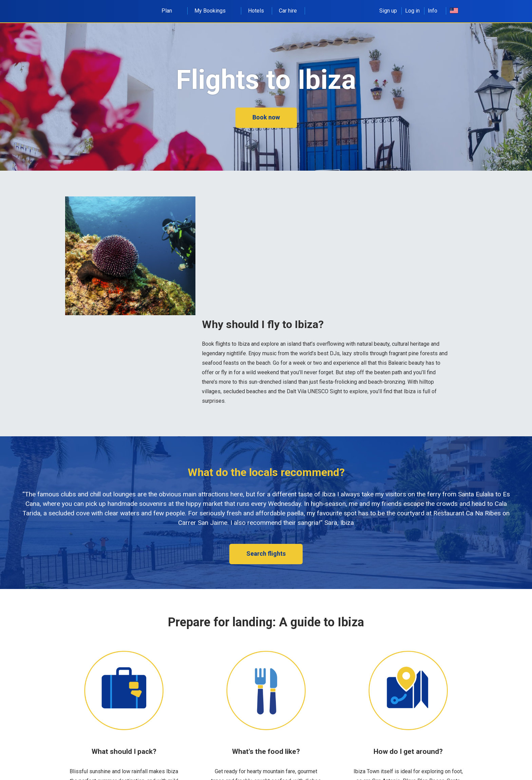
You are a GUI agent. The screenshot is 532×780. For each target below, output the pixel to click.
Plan (170, 11)
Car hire (288, 11)
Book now (266, 117)
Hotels (256, 11)
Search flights (266, 554)
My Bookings (214, 11)
